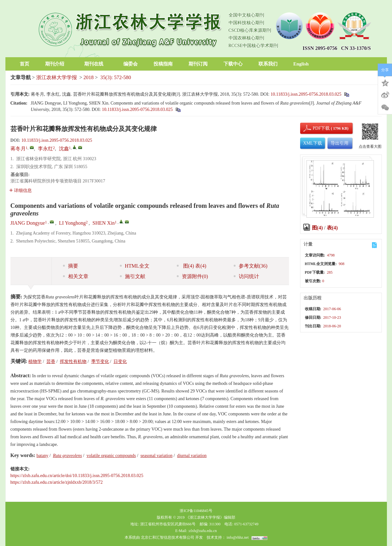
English (301, 64)
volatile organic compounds (111, 456)
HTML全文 (135, 266)
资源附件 (193, 276)
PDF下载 (316, 128)
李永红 (45, 149)
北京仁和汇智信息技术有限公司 (168, 537)
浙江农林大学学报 (57, 77)
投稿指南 (163, 64)
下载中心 (233, 64)
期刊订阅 (198, 64)
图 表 (192, 266)
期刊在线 (96, 64)
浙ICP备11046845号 (196, 511)
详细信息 (21, 191)
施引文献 (133, 276)
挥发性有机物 (73, 362)
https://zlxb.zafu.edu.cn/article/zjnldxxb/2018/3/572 (57, 482)
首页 (24, 64)
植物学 (35, 362)
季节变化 (100, 362)
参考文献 (251, 266)
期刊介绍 (57, 64)
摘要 (71, 266)
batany (42, 456)
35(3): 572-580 (116, 77)
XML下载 (313, 143)
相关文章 (76, 276)
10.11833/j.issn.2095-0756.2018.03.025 (306, 94)
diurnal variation (192, 456)
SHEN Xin (104, 223)
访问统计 (246, 276)
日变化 (120, 362)
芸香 (51, 362)
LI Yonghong (72, 223)
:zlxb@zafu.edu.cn (202, 531)
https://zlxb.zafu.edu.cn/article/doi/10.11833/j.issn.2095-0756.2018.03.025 (77, 476)
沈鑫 (64, 149)
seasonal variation (157, 456)
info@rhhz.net (238, 537)
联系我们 (268, 64)
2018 (89, 77)
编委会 (131, 64)
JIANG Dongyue (28, 223)
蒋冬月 (18, 149)
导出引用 (340, 143)
